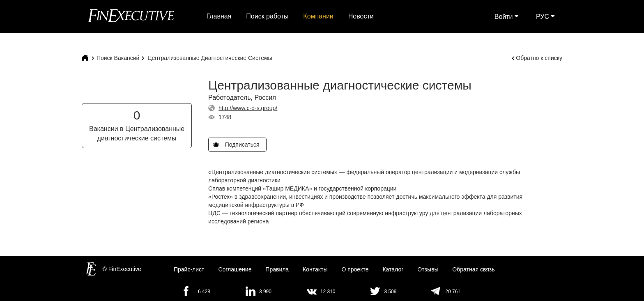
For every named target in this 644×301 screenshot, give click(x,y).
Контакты (315, 270)
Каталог (393, 270)
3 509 (390, 292)
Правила (277, 270)
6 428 (204, 292)
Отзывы (428, 270)
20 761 (453, 292)
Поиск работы (267, 16)
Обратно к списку (539, 58)
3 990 (265, 292)
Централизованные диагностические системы (210, 58)
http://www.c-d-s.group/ (248, 108)
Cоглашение (235, 270)
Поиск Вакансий (118, 58)
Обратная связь (473, 270)
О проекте (355, 270)
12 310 (328, 292)
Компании (318, 16)
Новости (361, 16)
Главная (219, 16)
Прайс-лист (189, 270)
